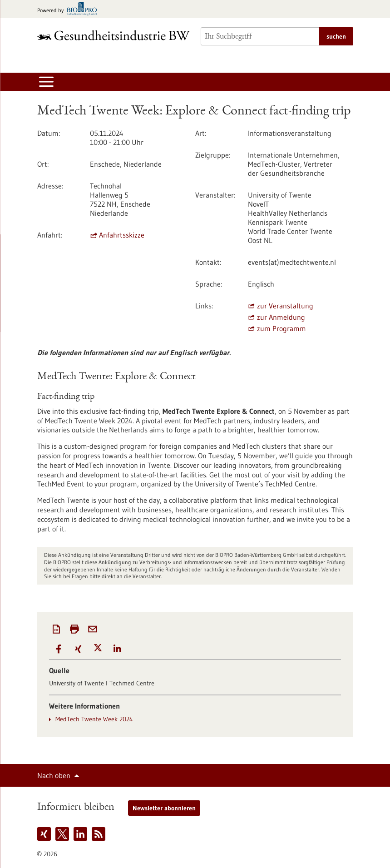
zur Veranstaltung (285, 306)
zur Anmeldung (281, 317)
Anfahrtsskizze (122, 235)
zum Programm (281, 328)
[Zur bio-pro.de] (70, 9)
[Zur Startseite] (114, 35)
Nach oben (54, 775)
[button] (59, 649)
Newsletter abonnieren (164, 808)
